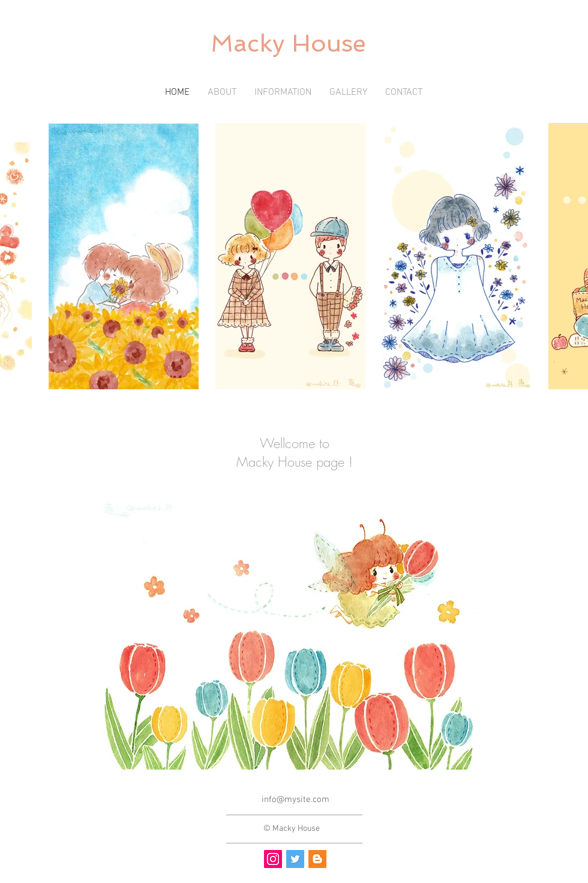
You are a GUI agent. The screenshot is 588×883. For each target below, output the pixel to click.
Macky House (288, 43)
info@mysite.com (295, 800)
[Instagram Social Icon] (273, 859)
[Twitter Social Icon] (295, 859)
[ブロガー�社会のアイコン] (317, 859)
